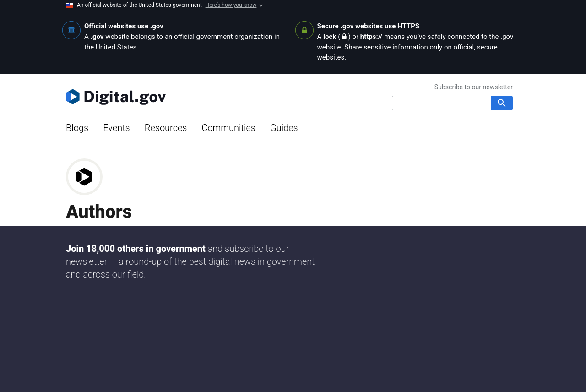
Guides (284, 128)
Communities (228, 128)
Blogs (77, 128)
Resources (166, 128)
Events (117, 128)
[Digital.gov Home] (179, 97)
